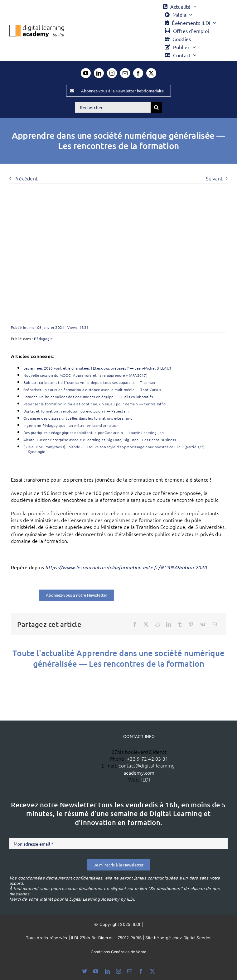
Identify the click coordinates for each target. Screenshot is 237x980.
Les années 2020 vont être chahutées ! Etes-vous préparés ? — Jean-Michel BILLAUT (97, 368)
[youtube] (86, 73)
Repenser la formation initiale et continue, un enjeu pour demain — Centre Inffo (94, 404)
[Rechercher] (113, 107)
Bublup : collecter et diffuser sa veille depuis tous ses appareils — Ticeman (89, 382)
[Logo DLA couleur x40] (37, 27)
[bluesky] (85, 971)
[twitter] (151, 73)
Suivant (214, 178)
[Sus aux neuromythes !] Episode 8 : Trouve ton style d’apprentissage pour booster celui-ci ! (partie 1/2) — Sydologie (114, 449)
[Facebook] (135, 624)
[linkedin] (99, 73)
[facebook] (138, 73)
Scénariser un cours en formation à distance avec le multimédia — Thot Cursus (92, 390)
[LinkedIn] (169, 624)
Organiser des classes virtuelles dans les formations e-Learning (78, 418)
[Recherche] (156, 107)
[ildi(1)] (62, 747)
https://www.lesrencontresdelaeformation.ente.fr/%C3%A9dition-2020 (126, 567)
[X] (146, 624)
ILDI (146, 779)
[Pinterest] (191, 624)
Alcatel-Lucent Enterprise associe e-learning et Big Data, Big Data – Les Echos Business (100, 440)
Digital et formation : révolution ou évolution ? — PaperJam (76, 411)
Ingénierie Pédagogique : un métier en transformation (71, 425)
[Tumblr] (180, 624)
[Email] (214, 624)
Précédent (26, 178)
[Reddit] (157, 624)
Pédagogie (43, 338)
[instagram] (112, 73)
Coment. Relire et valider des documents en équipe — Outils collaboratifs (88, 397)
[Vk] (203, 624)
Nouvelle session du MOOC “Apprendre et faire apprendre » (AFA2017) (85, 375)
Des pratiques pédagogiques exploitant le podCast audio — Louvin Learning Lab (94, 432)
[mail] (125, 73)
